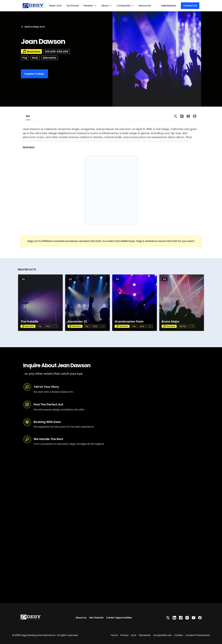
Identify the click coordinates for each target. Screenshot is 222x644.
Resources (145, 6)
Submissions (169, 6)
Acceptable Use (162, 635)
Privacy (124, 635)
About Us (81, 618)
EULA (134, 635)
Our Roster (73, 6)
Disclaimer (145, 635)
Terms (114, 635)
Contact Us (190, 6)
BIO (28, 116)
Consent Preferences (198, 635)
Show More (29, 147)
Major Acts (55, 6)
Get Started (96, 618)
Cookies (178, 635)
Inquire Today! (34, 74)
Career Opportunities (119, 618)
